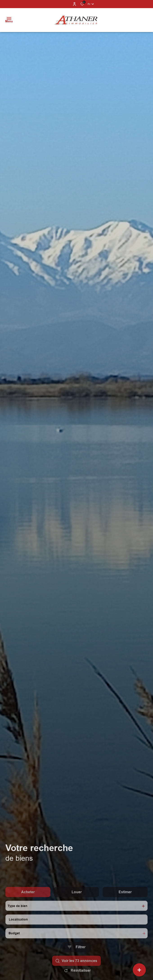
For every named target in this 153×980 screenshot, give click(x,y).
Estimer (125, 905)
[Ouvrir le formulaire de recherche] (77, 960)
